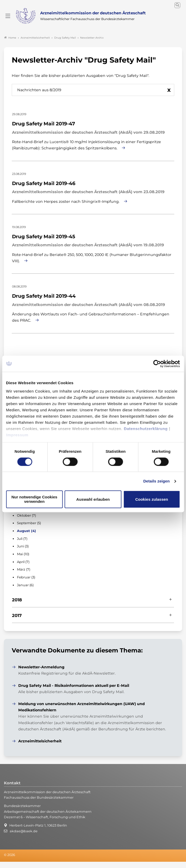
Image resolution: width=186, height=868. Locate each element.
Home (10, 38)
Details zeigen (156, 481)
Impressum (17, 435)
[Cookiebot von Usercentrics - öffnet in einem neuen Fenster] (157, 364)
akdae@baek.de (24, 831)
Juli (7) (22, 539)
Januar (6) (25, 585)
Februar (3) (26, 577)
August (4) (26, 531)
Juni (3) (23, 546)
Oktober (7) (26, 515)
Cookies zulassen (152, 499)
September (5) (29, 523)
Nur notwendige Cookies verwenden (34, 499)
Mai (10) (23, 554)
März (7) (24, 569)
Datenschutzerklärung (146, 429)
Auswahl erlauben (93, 499)
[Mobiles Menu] (8, 16)
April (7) (23, 562)
